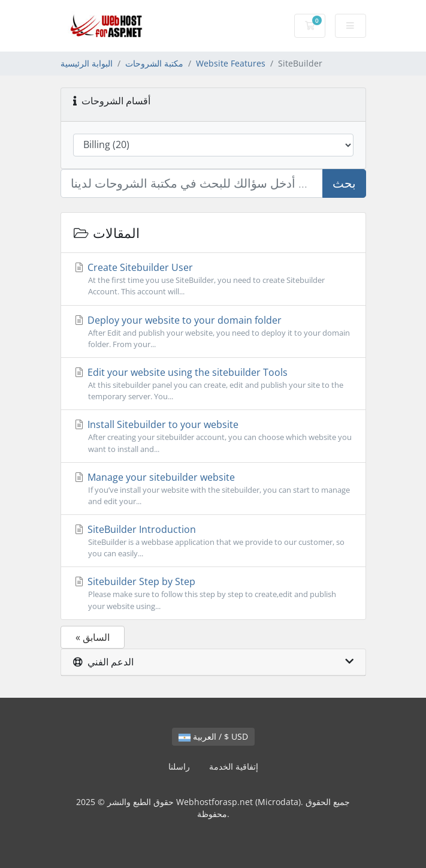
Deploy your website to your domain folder (213, 332)
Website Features (231, 63)
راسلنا (179, 766)
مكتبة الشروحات (154, 63)
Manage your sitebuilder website (213, 489)
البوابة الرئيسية (87, 63)
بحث (344, 183)
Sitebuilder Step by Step (213, 593)
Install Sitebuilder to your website (213, 436)
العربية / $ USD (213, 736)
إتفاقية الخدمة (234, 766)
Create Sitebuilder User (213, 279)
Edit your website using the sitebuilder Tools (213, 384)
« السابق (93, 637)
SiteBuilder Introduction (213, 541)
